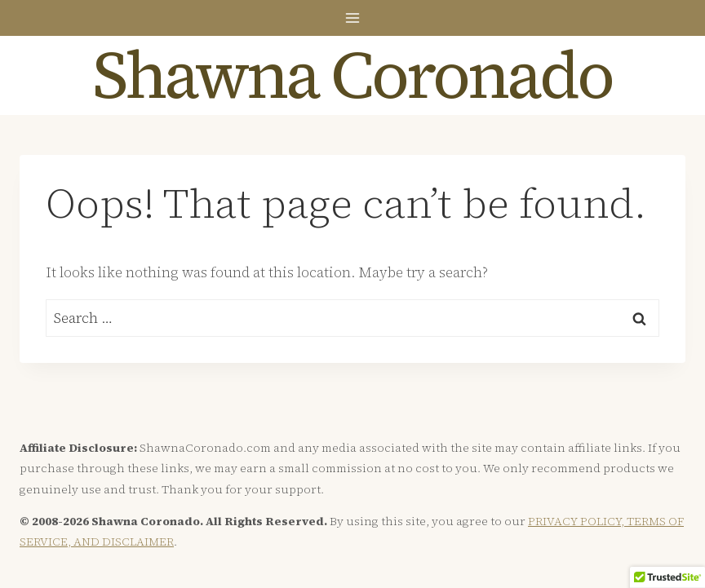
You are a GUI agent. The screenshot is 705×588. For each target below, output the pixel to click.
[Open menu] (353, 18)
